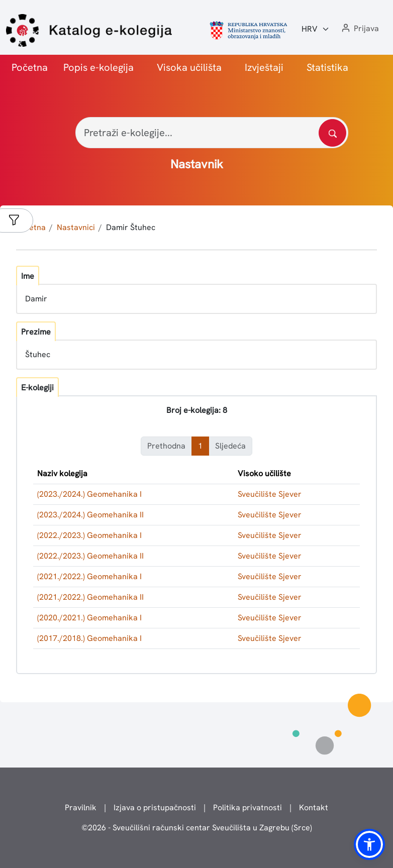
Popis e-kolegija (99, 67)
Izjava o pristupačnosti (155, 807)
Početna (30, 67)
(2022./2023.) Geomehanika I (89, 535)
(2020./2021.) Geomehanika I (89, 618)
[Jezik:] (316, 29)
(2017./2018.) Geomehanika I (89, 638)
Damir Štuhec (131, 227)
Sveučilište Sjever (270, 494)
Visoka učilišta (189, 67)
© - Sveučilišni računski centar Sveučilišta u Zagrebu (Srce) (197, 828)
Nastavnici (76, 227)
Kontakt (314, 807)
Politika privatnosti (248, 807)
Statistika (327, 67)
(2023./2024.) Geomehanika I (89, 494)
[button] (359, 29)
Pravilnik (81, 807)
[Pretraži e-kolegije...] (212, 133)
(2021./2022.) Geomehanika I (89, 576)
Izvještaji (264, 67)
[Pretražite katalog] (332, 133)
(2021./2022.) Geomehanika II (90, 597)
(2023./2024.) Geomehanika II (90, 515)
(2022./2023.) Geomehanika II (90, 556)
